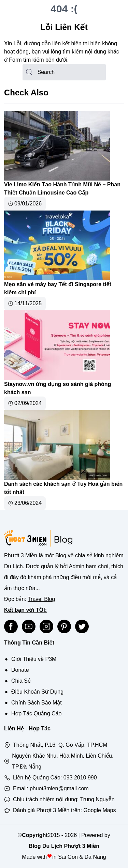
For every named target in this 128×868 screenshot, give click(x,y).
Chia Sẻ (21, 681)
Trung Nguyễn (97, 799)
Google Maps (99, 810)
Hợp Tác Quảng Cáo (36, 714)
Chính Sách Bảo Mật (37, 703)
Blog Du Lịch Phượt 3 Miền (64, 846)
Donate (20, 670)
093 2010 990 (80, 778)
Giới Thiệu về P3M (34, 659)
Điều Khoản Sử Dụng (37, 692)
